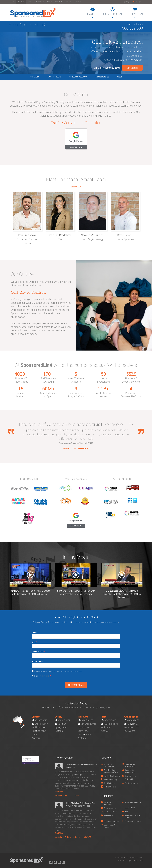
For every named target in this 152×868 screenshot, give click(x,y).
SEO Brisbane (130, 808)
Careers (50, 2)
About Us (21, 2)
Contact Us (78, 2)
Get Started (132, 68)
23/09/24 (75, 796)
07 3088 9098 (41, 720)
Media (120, 77)
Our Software (40, 2)
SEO (67, 796)
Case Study (59, 2)
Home (13, 2)
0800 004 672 (133, 720)
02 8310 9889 (64, 720)
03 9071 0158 (87, 720)
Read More (59, 792)
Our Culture (35, 77)
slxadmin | (60, 796)
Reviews (68, 2)
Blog (126, 2)
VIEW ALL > (76, 187)
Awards (30, 2)
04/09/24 (87, 837)
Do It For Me (129, 779)
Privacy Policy (44, 676)
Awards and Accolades (78, 77)
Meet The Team (54, 77)
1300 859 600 (131, 28)
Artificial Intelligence (73, 837)
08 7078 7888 (110, 720)
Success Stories (102, 77)
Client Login (137, 2)
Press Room (123, 860)
